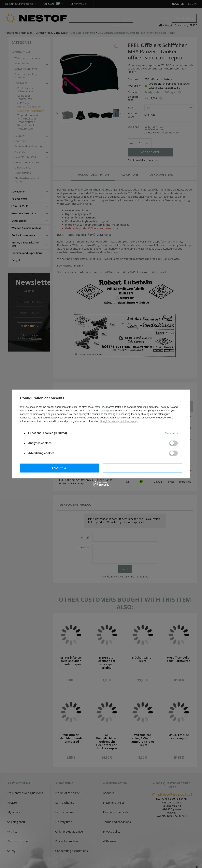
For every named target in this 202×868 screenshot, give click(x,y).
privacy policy (106, 410)
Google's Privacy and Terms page (119, 421)
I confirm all (142, 468)
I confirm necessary (60, 468)
